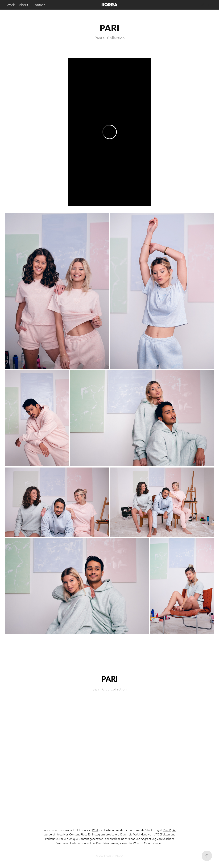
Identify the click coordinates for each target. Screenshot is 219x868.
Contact (39, 5)
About (24, 5)
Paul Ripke (169, 830)
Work (11, 5)
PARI (95, 830)
